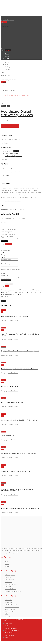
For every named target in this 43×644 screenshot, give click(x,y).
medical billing (17, 201)
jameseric (4, 135)
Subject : (4, 258)
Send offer (5, 241)
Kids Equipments (10, 577)
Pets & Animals (9, 581)
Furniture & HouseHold (12, 609)
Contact (7, 58)
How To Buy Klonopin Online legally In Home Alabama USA (19, 371)
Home (7, 54)
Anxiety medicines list (8, 437)
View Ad (4, 311)
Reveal (16, 151)
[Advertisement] (21, 9)
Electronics (8, 604)
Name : (3, 248)
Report (3, 303)
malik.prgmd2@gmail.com (13, 156)
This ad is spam (26, 291)
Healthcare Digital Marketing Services (17, 113)
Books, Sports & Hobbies (13, 593)
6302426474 (9, 151)
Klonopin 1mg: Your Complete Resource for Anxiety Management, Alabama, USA (17, 492)
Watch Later (9, 285)
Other (19, 296)
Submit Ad (4, 22)
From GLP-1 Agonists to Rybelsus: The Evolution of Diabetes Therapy (20, 337)
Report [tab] (7, 287)
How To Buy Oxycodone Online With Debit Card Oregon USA (20, 510)
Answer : (3, 274)
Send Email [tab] (8, 245)
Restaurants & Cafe (11, 606)
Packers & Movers (10, 591)
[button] (4, 106)
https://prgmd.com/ (11, 154)
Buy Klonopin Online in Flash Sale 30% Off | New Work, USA (20, 422)
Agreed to (13, 279)
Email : (3, 253)
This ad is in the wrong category (20, 293)
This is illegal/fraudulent (11, 291)
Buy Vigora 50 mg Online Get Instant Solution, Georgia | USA (20, 353)
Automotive (8, 602)
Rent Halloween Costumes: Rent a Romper (14, 318)
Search (4, 82)
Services (7, 618)
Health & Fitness (10, 90)
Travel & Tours (9, 613)
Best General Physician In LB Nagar (12, 404)
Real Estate (8, 588)
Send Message (6, 282)
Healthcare (9, 201)
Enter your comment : (8, 234)
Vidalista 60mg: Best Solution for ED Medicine (15, 473)
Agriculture (8, 579)
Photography (9, 584)
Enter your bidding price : (9, 229)
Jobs (6, 616)
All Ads (7, 56)
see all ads (4, 143)
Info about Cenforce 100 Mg (10, 388)
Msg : (2, 262)
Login (3, 20)
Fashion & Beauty (10, 586)
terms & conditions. (16, 279)
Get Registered (9, 20)
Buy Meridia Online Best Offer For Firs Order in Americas (19, 455)
